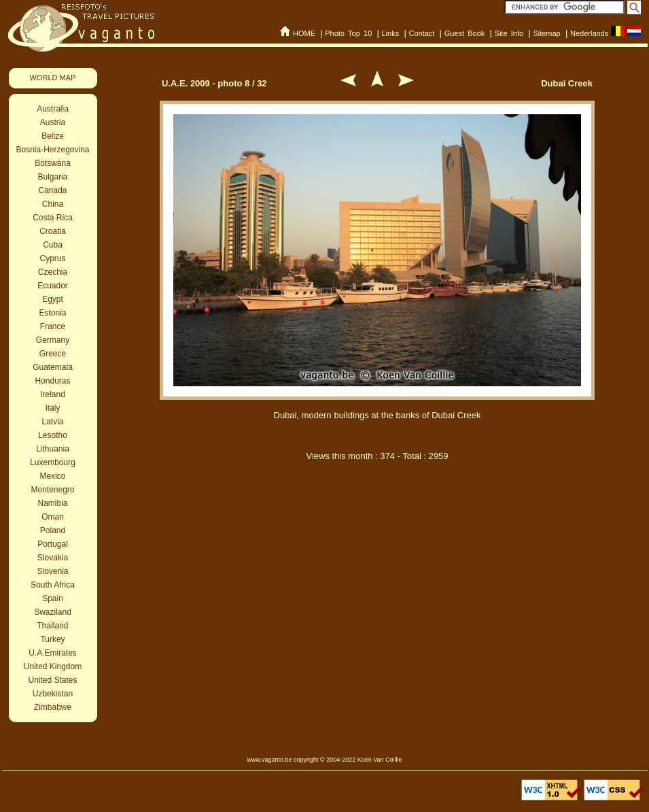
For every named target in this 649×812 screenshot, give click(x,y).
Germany (53, 340)
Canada (52, 190)
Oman (53, 517)
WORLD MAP (53, 78)
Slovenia (52, 571)
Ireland (53, 394)
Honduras (52, 381)
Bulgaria (52, 177)
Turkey (52, 639)
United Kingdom (53, 666)
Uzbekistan (53, 694)
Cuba (53, 245)
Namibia (52, 503)
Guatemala (53, 367)
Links (391, 33)
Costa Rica (53, 218)
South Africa (53, 585)
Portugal (53, 544)
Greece (53, 354)
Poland (53, 530)
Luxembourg (53, 462)
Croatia (53, 231)
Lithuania (53, 449)
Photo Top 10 (348, 33)
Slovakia (53, 558)
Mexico (52, 476)
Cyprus (52, 258)
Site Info (509, 33)
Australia (53, 109)
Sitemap (546, 33)
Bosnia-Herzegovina (52, 150)
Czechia (53, 272)
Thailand (52, 626)
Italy (52, 408)
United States (52, 680)
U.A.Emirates (53, 653)
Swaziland (53, 612)
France (53, 326)
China (53, 204)
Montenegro (52, 490)
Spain (53, 598)
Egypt (53, 299)
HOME (304, 33)
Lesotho (53, 435)
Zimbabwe (53, 707)
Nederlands (589, 33)
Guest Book (465, 33)
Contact (421, 33)
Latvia (52, 422)
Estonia (52, 313)
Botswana (53, 163)
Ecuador (53, 286)
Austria (53, 122)
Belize (53, 136)
